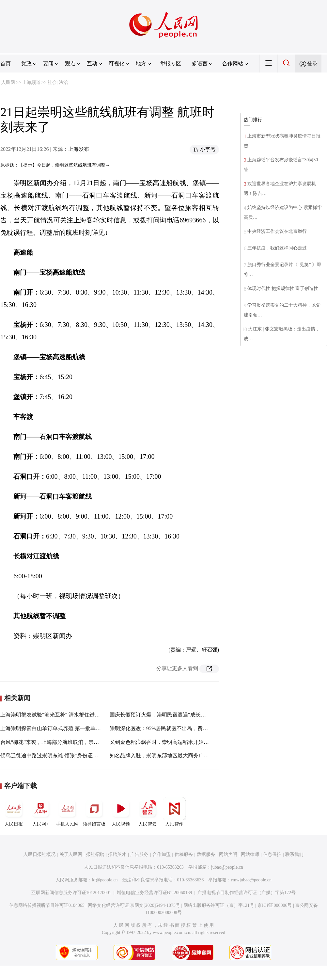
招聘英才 (117, 854)
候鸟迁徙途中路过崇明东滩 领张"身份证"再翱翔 (55, 755)
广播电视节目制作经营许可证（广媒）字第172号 (247, 893)
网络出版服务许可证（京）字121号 (219, 905)
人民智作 (174, 812)
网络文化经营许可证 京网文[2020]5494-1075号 (134, 905)
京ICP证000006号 (275, 905)
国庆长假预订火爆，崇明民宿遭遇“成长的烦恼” (164, 715)
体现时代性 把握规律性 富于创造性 (283, 289)
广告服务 (139, 854)
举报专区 (171, 64)
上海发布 (79, 149)
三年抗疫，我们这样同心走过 (277, 248)
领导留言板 (94, 812)
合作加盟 (162, 854)
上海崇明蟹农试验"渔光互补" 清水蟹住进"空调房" (57, 715)
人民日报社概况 (39, 854)
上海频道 (31, 82)
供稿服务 (184, 854)
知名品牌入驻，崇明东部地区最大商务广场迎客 (164, 755)
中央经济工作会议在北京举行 (277, 231)
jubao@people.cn (227, 867)
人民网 (8, 82)
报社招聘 (95, 854)
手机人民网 (67, 812)
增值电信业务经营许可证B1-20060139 (155, 893)
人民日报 (14, 812)
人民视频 (121, 812)
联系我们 (294, 854)
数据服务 (206, 854)
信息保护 (272, 854)
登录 (312, 64)
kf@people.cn (105, 880)
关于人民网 (71, 854)
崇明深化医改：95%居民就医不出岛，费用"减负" (166, 728)
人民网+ (40, 812)
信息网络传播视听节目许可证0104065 (47, 905)
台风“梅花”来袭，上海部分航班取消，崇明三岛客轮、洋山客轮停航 (78, 742)
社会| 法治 (58, 82)
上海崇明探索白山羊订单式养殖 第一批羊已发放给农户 (64, 728)
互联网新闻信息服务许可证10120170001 (71, 893)
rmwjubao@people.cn (251, 880)
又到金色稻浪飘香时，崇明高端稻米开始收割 (162, 742)
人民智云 (148, 812)
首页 (6, 64)
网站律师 (250, 854)
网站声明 (228, 854)
